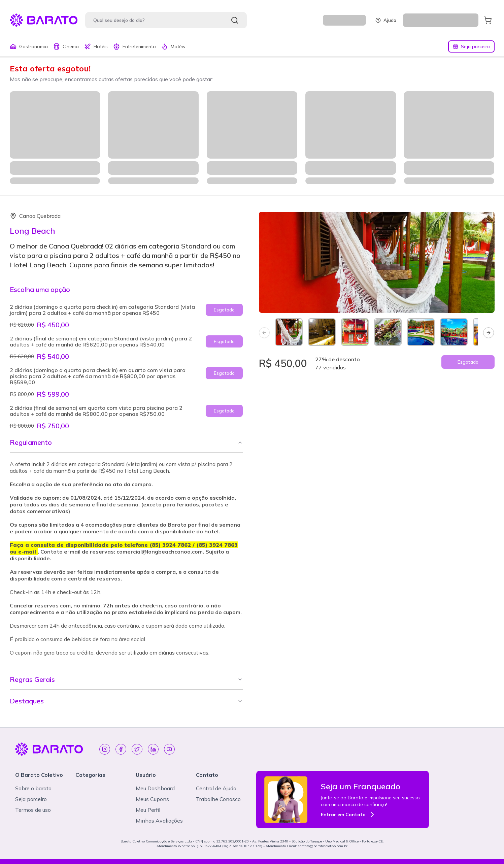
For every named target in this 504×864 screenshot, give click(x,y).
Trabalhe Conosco (218, 799)
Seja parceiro (471, 46)
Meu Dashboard (155, 788)
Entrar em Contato (349, 815)
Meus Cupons (152, 799)
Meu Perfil (148, 810)
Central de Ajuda (216, 788)
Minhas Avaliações (159, 821)
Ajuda (386, 20)
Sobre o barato (33, 788)
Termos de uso (33, 810)
